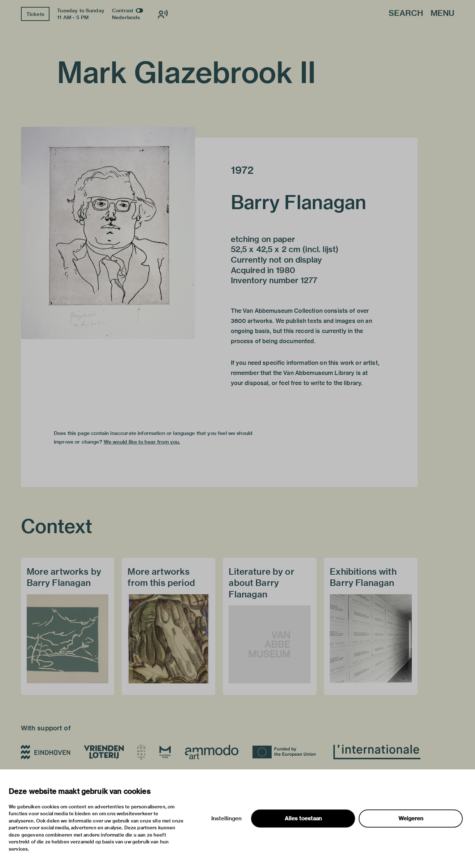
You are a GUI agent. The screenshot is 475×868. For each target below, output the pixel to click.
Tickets (35, 14)
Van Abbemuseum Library (319, 373)
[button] (108, 233)
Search (406, 14)
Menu (442, 14)
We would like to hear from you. (142, 442)
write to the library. (337, 383)
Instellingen (226, 819)
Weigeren (411, 819)
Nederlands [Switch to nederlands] (126, 17)
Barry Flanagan (299, 202)
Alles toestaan (303, 819)
